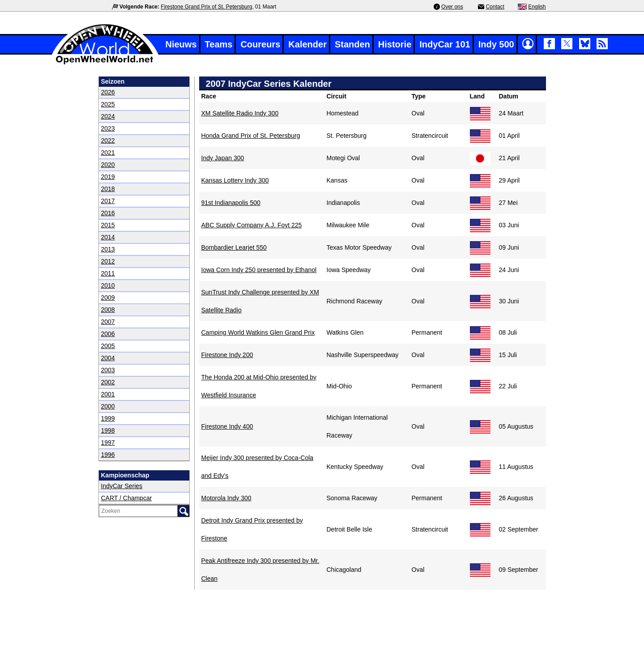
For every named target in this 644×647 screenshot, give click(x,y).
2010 (108, 285)
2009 (108, 298)
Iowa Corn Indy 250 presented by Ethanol (259, 270)
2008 (108, 310)
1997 (108, 443)
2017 (108, 201)
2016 (108, 213)
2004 (108, 358)
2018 (108, 189)
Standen (352, 44)
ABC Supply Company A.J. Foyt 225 (252, 225)
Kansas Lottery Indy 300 (235, 180)
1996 (108, 455)
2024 (108, 116)
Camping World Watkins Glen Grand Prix (258, 332)
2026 (108, 92)
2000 (108, 406)
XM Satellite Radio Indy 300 (240, 113)
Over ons (452, 7)
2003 (108, 370)
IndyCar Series (122, 486)
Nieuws (181, 44)
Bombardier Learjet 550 (234, 247)
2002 (108, 382)
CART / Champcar (127, 498)
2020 (108, 165)
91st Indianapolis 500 (231, 203)
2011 (108, 273)
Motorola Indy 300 (226, 498)
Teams (219, 44)
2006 (108, 334)
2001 (108, 394)
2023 (108, 128)
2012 (108, 261)
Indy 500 (496, 44)
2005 (108, 346)
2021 (108, 153)
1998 (108, 430)
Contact (495, 7)
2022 (108, 140)
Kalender (307, 44)
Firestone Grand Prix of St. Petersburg (206, 7)
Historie (395, 44)
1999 (108, 418)
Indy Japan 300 (223, 158)
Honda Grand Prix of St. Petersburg (251, 136)
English (537, 7)
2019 (108, 177)
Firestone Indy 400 (227, 426)
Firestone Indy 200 (227, 355)
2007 (108, 322)
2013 (108, 249)
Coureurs (260, 44)
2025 (108, 104)
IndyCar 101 (445, 44)
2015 (108, 225)
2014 (108, 237)
